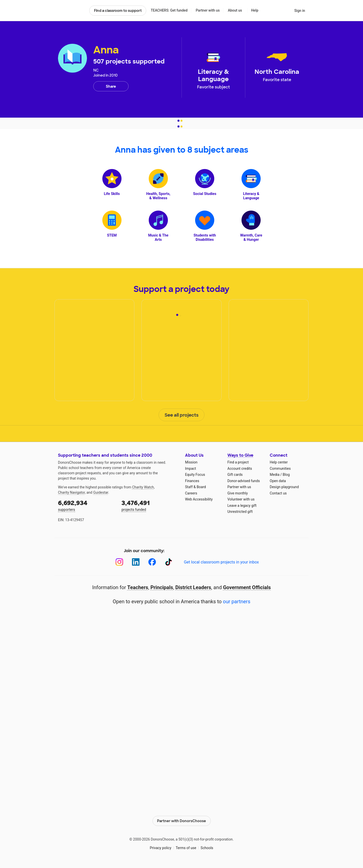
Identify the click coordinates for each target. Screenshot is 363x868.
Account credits (240, 469)
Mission (191, 462)
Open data (278, 481)
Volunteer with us (241, 499)
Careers (191, 493)
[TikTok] (169, 562)
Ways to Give (240, 455)
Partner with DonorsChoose (181, 821)
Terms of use (186, 848)
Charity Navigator (71, 492)
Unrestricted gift (240, 512)
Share (111, 86)
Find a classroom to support (118, 11)
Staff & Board (195, 487)
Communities (280, 469)
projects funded (150, 505)
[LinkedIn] (136, 562)
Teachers (138, 587)
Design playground (284, 487)
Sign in (300, 11)
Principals (162, 587)
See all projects (182, 415)
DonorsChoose (71, 11)
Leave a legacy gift (242, 506)
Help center (279, 462)
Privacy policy (160, 848)
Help (255, 10)
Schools (207, 848)
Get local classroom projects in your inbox (221, 562)
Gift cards (235, 475)
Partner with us (208, 10)
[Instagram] (119, 562)
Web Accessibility (199, 499)
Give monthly (238, 493)
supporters (86, 505)
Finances (192, 481)
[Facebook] (152, 562)
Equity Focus (195, 475)
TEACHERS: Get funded (169, 10)
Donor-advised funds (244, 481)
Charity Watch (143, 487)
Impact (190, 469)
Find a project (238, 462)
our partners (237, 602)
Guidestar (101, 492)
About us (235, 10)
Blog (286, 475)
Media (275, 475)
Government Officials (247, 587)
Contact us (278, 493)
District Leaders (193, 587)
